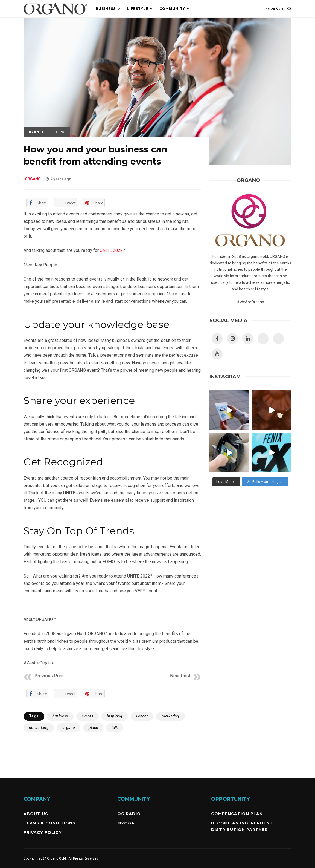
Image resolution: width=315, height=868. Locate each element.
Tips (60, 132)
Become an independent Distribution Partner (242, 826)
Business (106, 9)
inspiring (115, 716)
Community (172, 9)
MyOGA (126, 823)
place (93, 728)
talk (115, 728)
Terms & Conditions (49, 823)
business (60, 716)
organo (69, 728)
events (87, 716)
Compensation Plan (237, 814)
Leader (142, 716)
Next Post (180, 676)
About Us (36, 814)
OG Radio (129, 814)
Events (37, 132)
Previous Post (49, 676)
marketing (170, 716)
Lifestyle (138, 9)
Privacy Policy (43, 832)
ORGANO (33, 179)
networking (39, 728)
